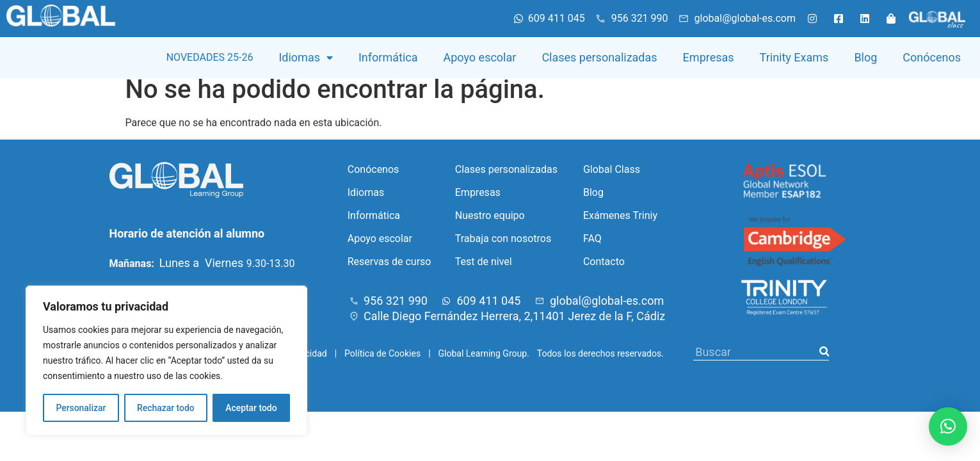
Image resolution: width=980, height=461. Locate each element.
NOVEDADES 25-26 (210, 57)
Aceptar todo (251, 408)
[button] (948, 426)
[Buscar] (824, 361)
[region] (166, 360)
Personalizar (81, 408)
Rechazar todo (166, 408)
